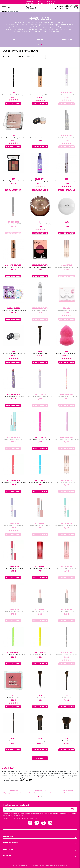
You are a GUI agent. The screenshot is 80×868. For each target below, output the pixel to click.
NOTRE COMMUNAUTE (11, 843)
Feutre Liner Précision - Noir (67, 138)
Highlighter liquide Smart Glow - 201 (67, 482)
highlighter (62, 27)
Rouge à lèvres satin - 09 (40, 612)
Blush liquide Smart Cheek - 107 (40, 569)
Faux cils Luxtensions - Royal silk (67, 310)
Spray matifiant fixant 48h (40, 310)
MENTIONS (7, 856)
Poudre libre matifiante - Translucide (13, 353)
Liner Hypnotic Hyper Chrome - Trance (67, 439)
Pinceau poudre (40, 698)
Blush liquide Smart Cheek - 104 (67, 569)
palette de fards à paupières (40, 27)
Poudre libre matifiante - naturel (40, 138)
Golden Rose (42, 29)
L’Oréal (50, 29)
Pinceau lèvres (13, 741)
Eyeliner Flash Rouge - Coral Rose (40, 525)
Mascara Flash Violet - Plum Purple (67, 95)
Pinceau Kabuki (67, 741)
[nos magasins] (60, 7)
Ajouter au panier (13, 104)
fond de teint (18, 27)
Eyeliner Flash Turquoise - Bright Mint (67, 525)
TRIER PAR (20, 57)
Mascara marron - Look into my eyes (67, 181)
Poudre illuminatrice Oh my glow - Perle (13, 138)
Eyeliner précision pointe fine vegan (13, 95)
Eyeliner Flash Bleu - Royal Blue (13, 525)
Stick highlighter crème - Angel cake (13, 267)
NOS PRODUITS (9, 837)
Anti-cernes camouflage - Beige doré (40, 95)
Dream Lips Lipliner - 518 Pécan (13, 224)
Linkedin (50, 823)
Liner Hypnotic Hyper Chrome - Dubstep (13, 482)
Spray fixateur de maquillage (40, 181)
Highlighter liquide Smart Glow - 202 (67, 267)
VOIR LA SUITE (26, 780)
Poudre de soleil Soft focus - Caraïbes (40, 224)
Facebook (30, 823)
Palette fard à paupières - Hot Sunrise (13, 181)
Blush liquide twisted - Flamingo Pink (40, 396)
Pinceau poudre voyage (40, 741)
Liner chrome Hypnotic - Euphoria (67, 396)
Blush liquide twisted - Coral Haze (13, 396)
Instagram (43, 823)
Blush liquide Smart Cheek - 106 (13, 612)
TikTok (37, 823)
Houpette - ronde (67, 224)
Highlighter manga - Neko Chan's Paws (13, 310)
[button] (39, 44)
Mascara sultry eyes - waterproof (13, 439)
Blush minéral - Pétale (13, 698)
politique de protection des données (56, 814)
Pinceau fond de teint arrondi (40, 353)
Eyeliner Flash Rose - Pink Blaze (13, 569)
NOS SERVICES (9, 849)
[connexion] (71, 8)
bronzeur (54, 27)
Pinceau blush (67, 698)
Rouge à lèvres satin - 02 (67, 612)
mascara (26, 27)
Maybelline (33, 29)
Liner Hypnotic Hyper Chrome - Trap (40, 439)
